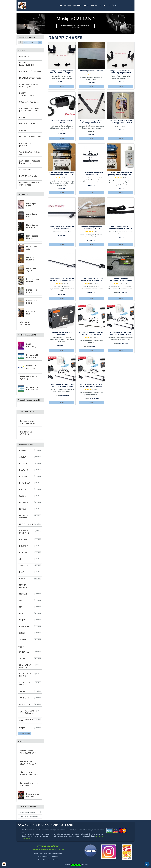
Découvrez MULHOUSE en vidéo (30, 819)
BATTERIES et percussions (25, 145)
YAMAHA (29, 721)
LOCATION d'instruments (30, 78)
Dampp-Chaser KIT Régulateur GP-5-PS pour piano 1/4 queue (121, 334)
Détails (62, 87)
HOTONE (23, 554)
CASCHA (23, 498)
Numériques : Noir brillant (32, 227)
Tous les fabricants (24, 735)
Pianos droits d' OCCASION (27, 324)
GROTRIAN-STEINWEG (24, 534)
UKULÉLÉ (23, 118)
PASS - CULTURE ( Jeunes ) (31, 347)
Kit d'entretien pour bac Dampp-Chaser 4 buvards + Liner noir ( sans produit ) (62, 174)
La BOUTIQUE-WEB (63, 6)
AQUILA (23, 459)
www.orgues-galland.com (56, 852)
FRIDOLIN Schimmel (24, 518)
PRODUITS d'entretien (29, 177)
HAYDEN (23, 541)
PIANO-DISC (25, 628)
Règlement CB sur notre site (32, 390)
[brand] (23, 6)
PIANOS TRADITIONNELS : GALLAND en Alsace (28, 95)
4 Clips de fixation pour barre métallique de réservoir (91, 122)
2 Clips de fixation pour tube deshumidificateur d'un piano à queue (62, 72)
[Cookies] (4, 864)
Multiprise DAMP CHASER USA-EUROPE (62, 122)
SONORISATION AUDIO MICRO (29, 154)
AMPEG (22, 452)
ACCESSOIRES (25, 170)
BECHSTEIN (24, 465)
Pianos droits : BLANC (32, 292)
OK (40, 43)
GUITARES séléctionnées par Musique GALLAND (30, 110)
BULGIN (23, 491)
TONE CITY (24, 700)
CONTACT (86, 6)
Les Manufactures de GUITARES (29, 786)
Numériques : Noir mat (32, 238)
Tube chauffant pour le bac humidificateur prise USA (91, 228)
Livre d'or (102, 6)
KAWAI (22, 580)
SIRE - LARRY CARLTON (25, 668)
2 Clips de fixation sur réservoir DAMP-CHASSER (91, 174)
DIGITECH (23, 504)
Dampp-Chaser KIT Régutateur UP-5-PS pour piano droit (91, 334)
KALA (22, 574)
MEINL (22, 602)
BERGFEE (23, 478)
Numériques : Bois (32, 216)
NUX (21, 615)
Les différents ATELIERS (26, 435)
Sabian (22, 635)
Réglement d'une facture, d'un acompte (30, 184)
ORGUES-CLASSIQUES (29, 103)
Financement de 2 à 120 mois (28, 379)
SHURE (22, 660)
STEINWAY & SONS (25, 685)
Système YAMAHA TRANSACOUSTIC (28, 754)
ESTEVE (23, 511)
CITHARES (24, 131)
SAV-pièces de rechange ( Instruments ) (30, 162)
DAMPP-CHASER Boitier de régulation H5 (62, 334)
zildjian (22, 730)
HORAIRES (94, 6)
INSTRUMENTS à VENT (29, 124)
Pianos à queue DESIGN (33, 281)
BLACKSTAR (25, 485)
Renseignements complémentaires (28, 424)
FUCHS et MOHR (26, 526)
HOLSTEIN (24, 548)
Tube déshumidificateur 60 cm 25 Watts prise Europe (62, 228)
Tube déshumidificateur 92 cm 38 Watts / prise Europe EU (91, 280)
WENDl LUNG (25, 706)
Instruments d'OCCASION (30, 72)
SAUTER (23, 641)
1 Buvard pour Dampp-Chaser (91, 71)
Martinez (23, 596)
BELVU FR (24, 472)
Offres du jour (25, 57)
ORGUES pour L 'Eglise (33, 270)
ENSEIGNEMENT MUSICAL (28, 814)
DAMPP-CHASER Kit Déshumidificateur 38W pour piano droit (121, 280)
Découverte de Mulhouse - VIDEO (33, 797)
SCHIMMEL (24, 654)
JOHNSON (24, 567)
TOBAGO (23, 693)
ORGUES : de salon (32, 249)
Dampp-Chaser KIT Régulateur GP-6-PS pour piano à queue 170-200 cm (62, 386)
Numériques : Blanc (32, 206)
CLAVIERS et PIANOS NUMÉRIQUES (28, 86)
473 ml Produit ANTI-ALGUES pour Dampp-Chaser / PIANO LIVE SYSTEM (121, 122)
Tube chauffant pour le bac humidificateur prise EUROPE (121, 228)
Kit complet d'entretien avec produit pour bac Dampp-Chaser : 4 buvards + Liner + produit (121, 174)
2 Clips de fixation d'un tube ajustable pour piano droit (121, 72)
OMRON (23, 622)
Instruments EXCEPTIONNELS (27, 64)
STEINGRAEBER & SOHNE (27, 677)
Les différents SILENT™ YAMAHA (28, 765)
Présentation (77, 6)
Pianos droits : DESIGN (32, 303)
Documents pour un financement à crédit (32, 368)
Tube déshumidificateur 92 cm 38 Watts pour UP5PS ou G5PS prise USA (62, 280)
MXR (21, 609)
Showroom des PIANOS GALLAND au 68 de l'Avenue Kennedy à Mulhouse (30, 775)
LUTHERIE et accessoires (30, 137)
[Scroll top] (147, 864)
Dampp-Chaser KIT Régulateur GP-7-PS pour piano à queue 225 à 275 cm (91, 386)
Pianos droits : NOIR (32, 314)
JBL (21, 561)
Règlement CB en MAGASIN (32, 357)
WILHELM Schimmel (29, 714)
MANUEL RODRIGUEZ (25, 588)
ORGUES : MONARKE (31, 260)
